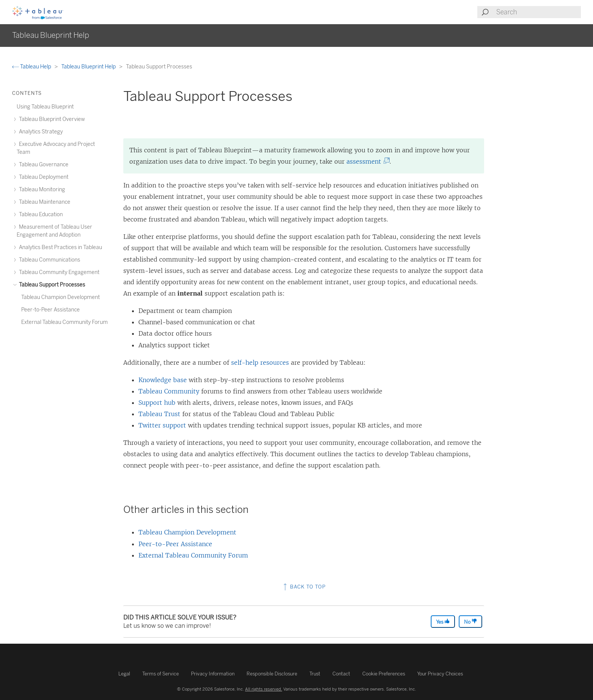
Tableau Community (169, 391)
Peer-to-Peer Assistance (175, 544)
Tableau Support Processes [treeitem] (51, 285)
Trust (315, 674)
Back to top (304, 587)
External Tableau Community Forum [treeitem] (64, 322)
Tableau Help (32, 67)
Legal (124, 674)
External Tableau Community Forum (193, 555)
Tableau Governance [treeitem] (43, 165)
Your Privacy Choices (440, 674)
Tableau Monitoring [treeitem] (41, 190)
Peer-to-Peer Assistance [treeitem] (50, 310)
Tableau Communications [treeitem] (48, 260)
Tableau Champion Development (187, 532)
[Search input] (538, 12)
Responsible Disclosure (272, 674)
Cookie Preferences (384, 674)
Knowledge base (163, 380)
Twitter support (162, 425)
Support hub (157, 403)
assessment (366, 161)
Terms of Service (161, 674)
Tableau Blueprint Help (89, 67)
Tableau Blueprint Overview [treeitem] (51, 119)
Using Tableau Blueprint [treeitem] (45, 107)
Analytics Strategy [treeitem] (40, 132)
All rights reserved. (264, 689)
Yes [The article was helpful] (443, 622)
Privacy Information (213, 674)
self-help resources (260, 362)
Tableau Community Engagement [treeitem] (58, 272)
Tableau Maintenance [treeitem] (43, 202)
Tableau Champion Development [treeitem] (61, 297)
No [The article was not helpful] (470, 622)
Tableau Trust (159, 414)
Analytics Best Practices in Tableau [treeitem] (59, 247)
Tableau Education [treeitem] (40, 214)
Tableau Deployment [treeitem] (43, 177)
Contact (341, 674)
